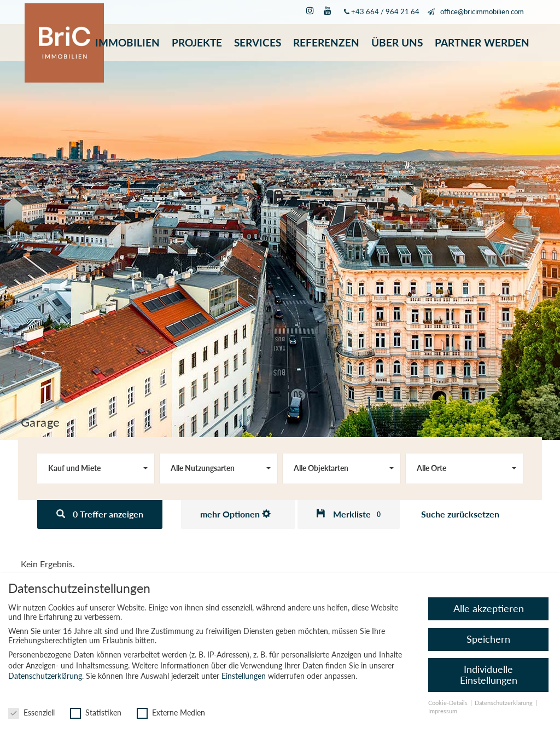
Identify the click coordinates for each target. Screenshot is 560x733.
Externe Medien (171, 712)
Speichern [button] (488, 639)
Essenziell (31, 712)
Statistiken (96, 712)
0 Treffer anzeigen (100, 514)
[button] (349, 514)
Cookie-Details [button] (449, 703)
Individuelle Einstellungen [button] (489, 675)
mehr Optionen (235, 514)
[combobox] (96, 469)
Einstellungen (244, 676)
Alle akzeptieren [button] (489, 609)
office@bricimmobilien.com (482, 12)
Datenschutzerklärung (45, 676)
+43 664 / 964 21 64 (385, 12)
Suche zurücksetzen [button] (460, 514)
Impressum (443, 711)
